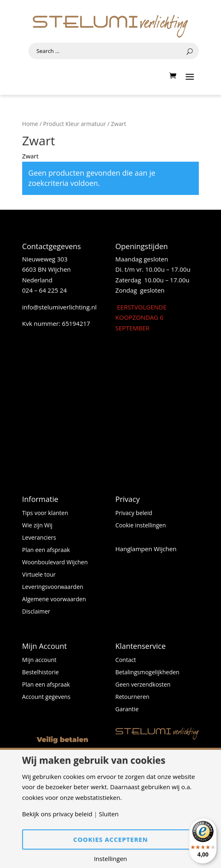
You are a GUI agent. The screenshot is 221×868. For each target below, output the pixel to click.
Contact (126, 660)
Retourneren (132, 697)
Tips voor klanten (45, 513)
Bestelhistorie (40, 673)
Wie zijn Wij (37, 526)
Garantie (127, 710)
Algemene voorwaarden (54, 600)
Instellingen (111, 859)
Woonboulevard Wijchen (55, 563)
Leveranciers (39, 538)
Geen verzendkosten (143, 685)
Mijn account (39, 660)
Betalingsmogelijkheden (147, 673)
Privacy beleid (134, 513)
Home (30, 124)
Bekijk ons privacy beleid (57, 814)
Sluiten (109, 814)
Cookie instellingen (141, 526)
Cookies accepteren (110, 839)
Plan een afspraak (46, 550)
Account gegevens (46, 697)
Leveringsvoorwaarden (53, 587)
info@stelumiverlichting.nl (60, 307)
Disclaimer (36, 612)
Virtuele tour (39, 575)
